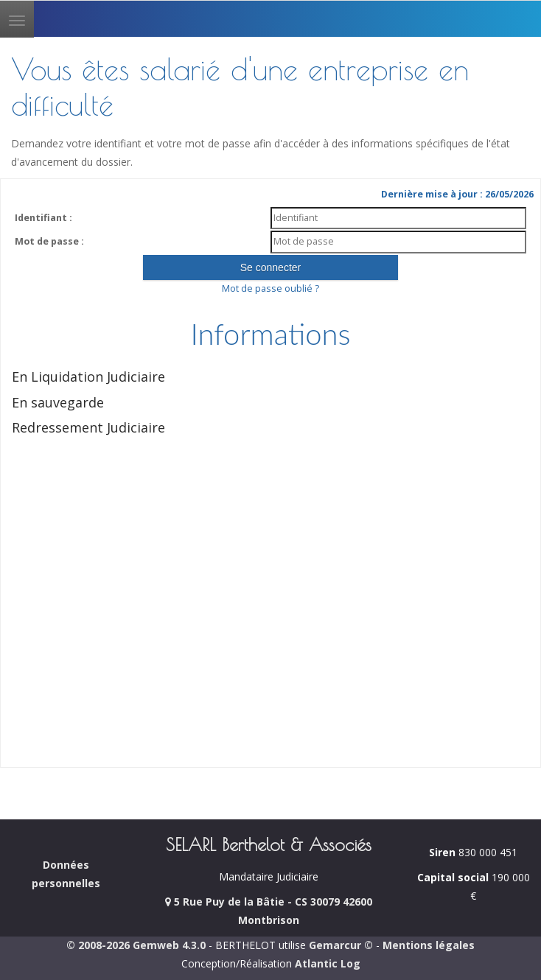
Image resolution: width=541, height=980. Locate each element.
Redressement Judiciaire (88, 427)
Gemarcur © (341, 945)
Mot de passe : (49, 241)
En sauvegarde (58, 402)
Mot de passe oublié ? (270, 288)
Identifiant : (43, 218)
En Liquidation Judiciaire (88, 377)
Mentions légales (429, 945)
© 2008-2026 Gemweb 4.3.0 (136, 945)
